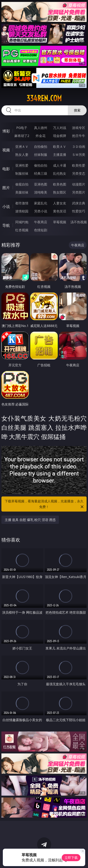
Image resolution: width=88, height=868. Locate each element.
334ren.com (44, 98)
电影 (6, 169)
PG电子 (22, 128)
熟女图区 (60, 192)
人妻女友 (60, 203)
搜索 (77, 110)
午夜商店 (41, 222)
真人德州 (41, 128)
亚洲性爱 (22, 165)
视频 (6, 150)
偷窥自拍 (22, 184)
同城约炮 (22, 222)
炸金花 (41, 136)
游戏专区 (79, 128)
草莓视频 (60, 222)
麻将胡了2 (22, 136)
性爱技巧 (79, 211)
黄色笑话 (60, 211)
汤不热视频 (79, 222)
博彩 (6, 131)
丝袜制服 (41, 155)
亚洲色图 (41, 184)
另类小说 (41, 211)
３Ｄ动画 (79, 147)
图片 (6, 188)
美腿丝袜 (22, 192)
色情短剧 (41, 230)
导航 (6, 225)
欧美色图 (60, 184)
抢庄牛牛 (79, 136)
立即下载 (71, 858)
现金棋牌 (60, 136)
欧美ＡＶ (60, 147)
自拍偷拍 (41, 147)
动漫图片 (79, 184)
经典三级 (41, 173)
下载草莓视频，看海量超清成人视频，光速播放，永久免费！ (45, 504)
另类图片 (79, 192)
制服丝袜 (22, 173)
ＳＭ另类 (79, 155)
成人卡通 (60, 165)
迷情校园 (22, 211)
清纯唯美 (41, 192)
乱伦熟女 (60, 173)
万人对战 (60, 128)
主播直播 (60, 155)
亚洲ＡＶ (22, 147)
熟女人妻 (22, 155)
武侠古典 (79, 203)
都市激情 (22, 203)
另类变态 (79, 173)
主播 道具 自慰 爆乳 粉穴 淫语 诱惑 (30, 520)
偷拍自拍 (41, 165)
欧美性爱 (79, 165)
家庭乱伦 (41, 203)
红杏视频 (22, 230)
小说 (6, 207)
